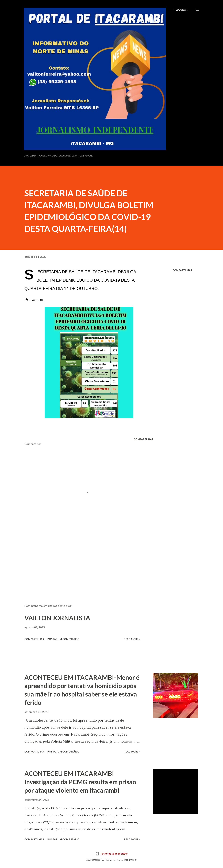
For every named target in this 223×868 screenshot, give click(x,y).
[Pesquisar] (181, 10)
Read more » (132, 639)
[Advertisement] (83, 561)
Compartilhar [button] (182, 270)
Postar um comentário (63, 639)
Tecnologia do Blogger (111, 854)
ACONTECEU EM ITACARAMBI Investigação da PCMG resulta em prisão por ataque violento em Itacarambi (80, 782)
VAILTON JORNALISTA (57, 618)
